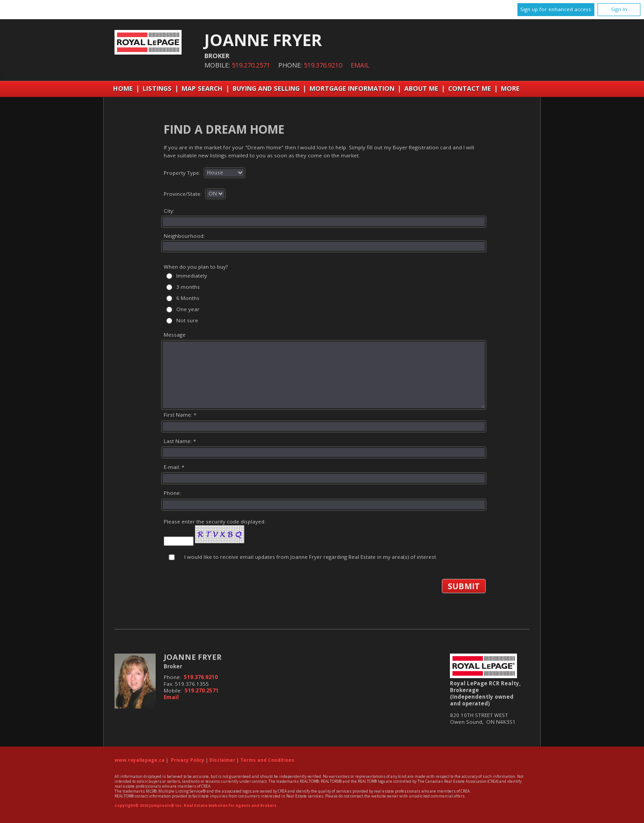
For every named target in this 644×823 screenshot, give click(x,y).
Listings (157, 88)
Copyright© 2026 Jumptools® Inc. (149, 806)
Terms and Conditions (267, 760)
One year (188, 309)
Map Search (202, 88)
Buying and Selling (266, 88)
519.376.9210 (323, 65)
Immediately (192, 276)
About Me (421, 88)
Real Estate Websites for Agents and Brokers (230, 806)
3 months (188, 287)
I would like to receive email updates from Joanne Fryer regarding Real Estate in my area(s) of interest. (311, 557)
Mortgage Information (352, 88)
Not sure (187, 320)
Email (360, 65)
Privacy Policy (188, 760)
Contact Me (470, 88)
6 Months (188, 298)
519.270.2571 (251, 65)
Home (123, 88)
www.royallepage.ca (140, 760)
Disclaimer (222, 760)
